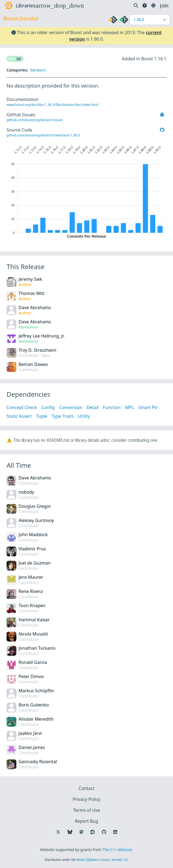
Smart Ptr (148, 407)
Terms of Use (87, 810)
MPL (129, 407)
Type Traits (63, 416)
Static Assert (19, 416)
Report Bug (86, 821)
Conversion (71, 407)
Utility (84, 416)
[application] (87, 191)
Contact (87, 788)
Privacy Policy (87, 799)
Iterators (38, 70)
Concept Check (22, 407)
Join (164, 5)
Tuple (42, 416)
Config (48, 407)
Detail (93, 407)
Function (112, 407)
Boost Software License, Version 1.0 (102, 860)
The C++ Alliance (117, 850)
